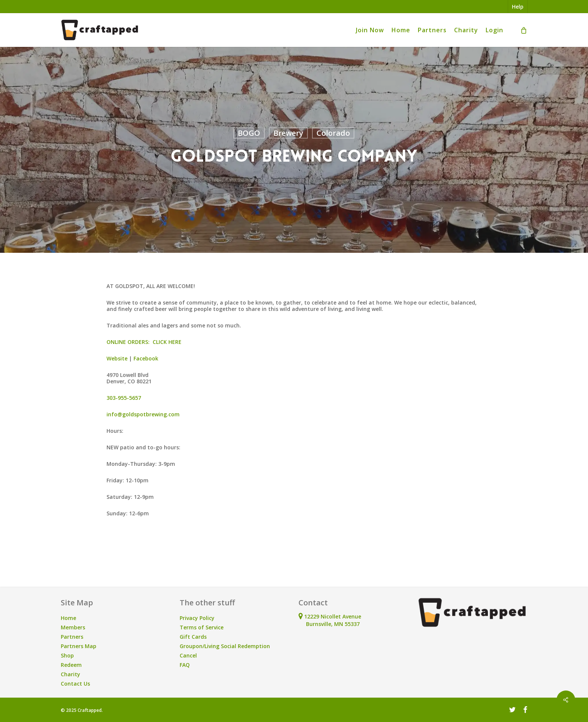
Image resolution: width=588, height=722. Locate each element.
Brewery (288, 133)
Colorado (333, 133)
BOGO (249, 133)
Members (73, 627)
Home (68, 618)
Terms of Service (202, 627)
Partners (72, 637)
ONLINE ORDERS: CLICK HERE (144, 342)
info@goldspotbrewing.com (143, 414)
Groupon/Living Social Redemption (225, 646)
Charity (70, 674)
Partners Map (79, 646)
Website (117, 358)
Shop (67, 655)
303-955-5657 (124, 398)
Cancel (188, 655)
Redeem (71, 665)
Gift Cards (193, 637)
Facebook (146, 358)
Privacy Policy (197, 618)
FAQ (185, 665)
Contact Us (75, 684)
